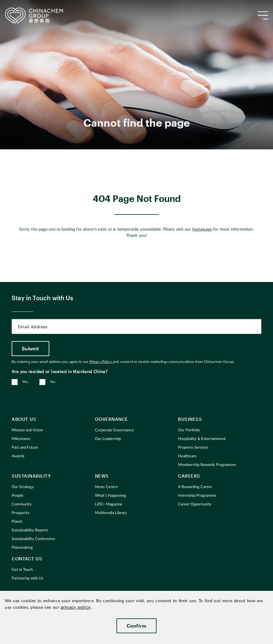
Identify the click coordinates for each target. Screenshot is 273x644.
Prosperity (21, 513)
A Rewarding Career (195, 487)
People (17, 496)
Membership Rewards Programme (207, 465)
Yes (25, 382)
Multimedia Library (111, 513)
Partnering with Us (28, 578)
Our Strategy (23, 487)
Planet (17, 522)
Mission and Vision (27, 430)
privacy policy (76, 607)
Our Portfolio (189, 430)
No (53, 382)
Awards (18, 456)
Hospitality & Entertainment (202, 439)
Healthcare (187, 456)
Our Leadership (108, 439)
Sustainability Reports (30, 530)
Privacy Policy (101, 362)
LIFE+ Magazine (109, 504)
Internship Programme (197, 496)
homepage (202, 229)
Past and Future (25, 448)
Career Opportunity (195, 504)
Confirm (137, 626)
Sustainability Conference (33, 539)
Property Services (193, 448)
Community (22, 504)
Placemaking (22, 548)
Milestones (21, 439)
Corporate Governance (114, 430)
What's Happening (111, 496)
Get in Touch (22, 570)
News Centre (106, 487)
